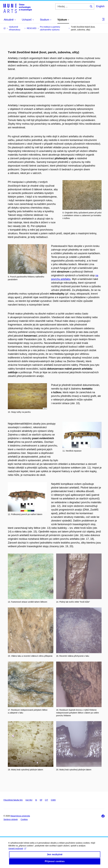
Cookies (24, 819)
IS (36, 800)
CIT (47, 800)
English (100, 6)
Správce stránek (11, 819)
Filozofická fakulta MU (13, 800)
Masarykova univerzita (20, 816)
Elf (41, 800)
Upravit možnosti (17, 851)
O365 (53, 800)
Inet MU (29, 800)
